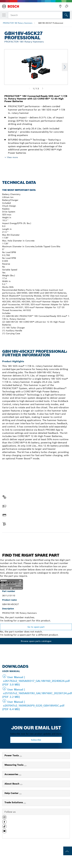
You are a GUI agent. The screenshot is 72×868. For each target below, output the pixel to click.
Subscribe (36, 740)
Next (65, 67)
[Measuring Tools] (25, 766)
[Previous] (29, 89)
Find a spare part (36, 539)
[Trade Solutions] (25, 803)
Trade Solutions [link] (14, 802)
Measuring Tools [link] (14, 765)
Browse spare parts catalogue (36, 641)
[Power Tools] (21, 756)
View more (12, 157)
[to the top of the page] (68, 851)
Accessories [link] (12, 774)
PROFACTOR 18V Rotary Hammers (18, 23)
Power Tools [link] (12, 755)
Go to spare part (36, 627)
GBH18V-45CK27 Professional (51, 23)
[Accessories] (20, 775)
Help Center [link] (12, 793)
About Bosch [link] (12, 784)
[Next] (43, 89)
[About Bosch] (21, 784)
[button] (4, 818)
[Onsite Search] (66, 15)
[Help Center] (20, 794)
